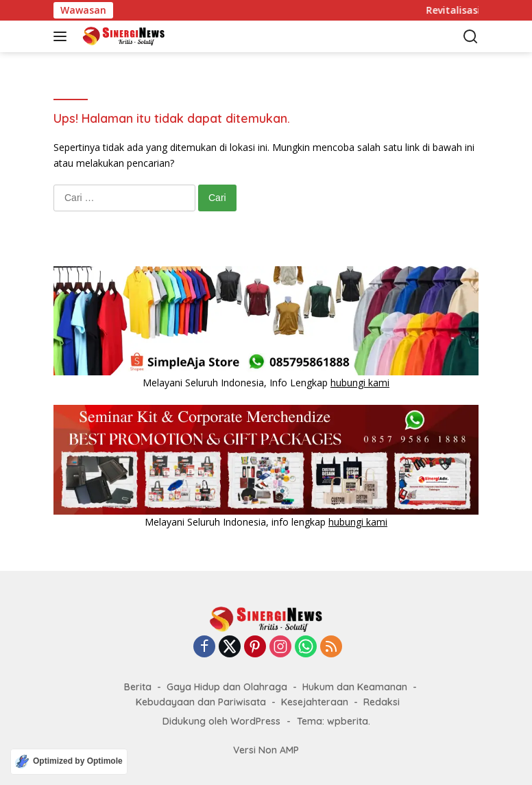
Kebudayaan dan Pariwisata (201, 702)
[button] (63, 36)
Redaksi (382, 702)
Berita (138, 687)
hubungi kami (360, 383)
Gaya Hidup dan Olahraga (227, 687)
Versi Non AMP (266, 750)
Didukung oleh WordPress (221, 721)
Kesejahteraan (315, 702)
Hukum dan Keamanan (355, 687)
